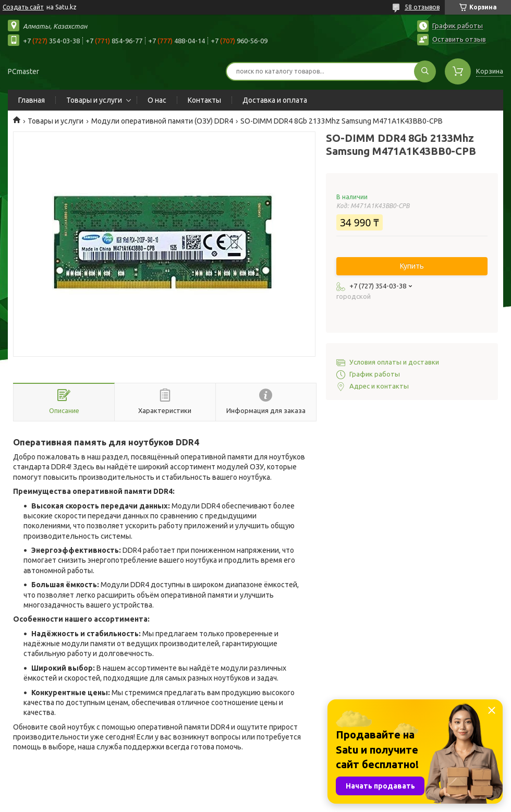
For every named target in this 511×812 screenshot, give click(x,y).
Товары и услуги (94, 100)
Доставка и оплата (275, 100)
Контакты (204, 100)
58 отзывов (422, 7)
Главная (32, 100)
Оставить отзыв (459, 39)
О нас (157, 100)
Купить (412, 266)
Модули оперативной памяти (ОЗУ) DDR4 (162, 121)
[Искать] (425, 71)
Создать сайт (23, 7)
